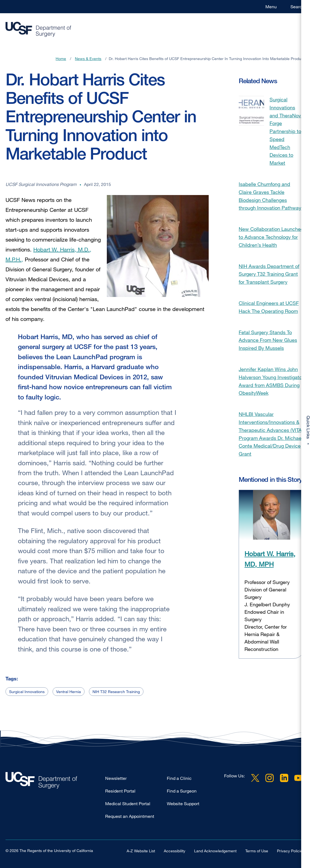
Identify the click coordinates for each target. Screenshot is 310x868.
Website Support (183, 804)
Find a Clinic (179, 778)
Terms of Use (257, 851)
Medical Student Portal (128, 804)
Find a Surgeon (182, 791)
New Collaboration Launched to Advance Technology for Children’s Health (271, 237)
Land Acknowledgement (215, 851)
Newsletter (116, 778)
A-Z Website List (141, 851)
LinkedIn (284, 778)
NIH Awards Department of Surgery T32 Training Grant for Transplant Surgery (269, 274)
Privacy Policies (291, 851)
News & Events (88, 59)
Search (297, 7)
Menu (271, 7)
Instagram (270, 778)
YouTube (298, 778)
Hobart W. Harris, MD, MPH (270, 559)
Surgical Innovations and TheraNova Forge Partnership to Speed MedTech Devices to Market (287, 131)
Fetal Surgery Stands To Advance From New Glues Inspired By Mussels (268, 340)
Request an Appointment (130, 816)
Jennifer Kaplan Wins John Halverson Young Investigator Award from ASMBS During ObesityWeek (271, 381)
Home (61, 59)
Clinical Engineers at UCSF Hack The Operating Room (269, 307)
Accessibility (175, 851)
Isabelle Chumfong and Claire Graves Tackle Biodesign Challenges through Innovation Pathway (270, 196)
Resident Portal (120, 791)
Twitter (255, 778)
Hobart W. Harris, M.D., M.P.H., (48, 254)
